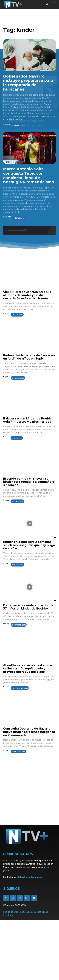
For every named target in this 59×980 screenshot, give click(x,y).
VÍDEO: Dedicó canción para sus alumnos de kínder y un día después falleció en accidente (27, 295)
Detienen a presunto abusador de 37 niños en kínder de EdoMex (28, 607)
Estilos (6, 624)
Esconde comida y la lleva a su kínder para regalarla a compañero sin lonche (29, 482)
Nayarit (7, 124)
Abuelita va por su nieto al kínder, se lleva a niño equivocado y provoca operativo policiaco (28, 669)
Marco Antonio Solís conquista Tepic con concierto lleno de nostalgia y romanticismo (29, 175)
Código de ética (11, 912)
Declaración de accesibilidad (34, 912)
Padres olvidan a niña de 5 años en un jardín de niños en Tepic (29, 357)
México (6, 313)
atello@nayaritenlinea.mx (30, 877)
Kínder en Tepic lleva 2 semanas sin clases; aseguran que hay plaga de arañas (29, 545)
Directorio (8, 915)
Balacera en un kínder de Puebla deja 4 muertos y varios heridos (27, 420)
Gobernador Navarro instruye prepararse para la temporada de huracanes (28, 83)
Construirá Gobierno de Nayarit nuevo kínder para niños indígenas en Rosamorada (29, 732)
